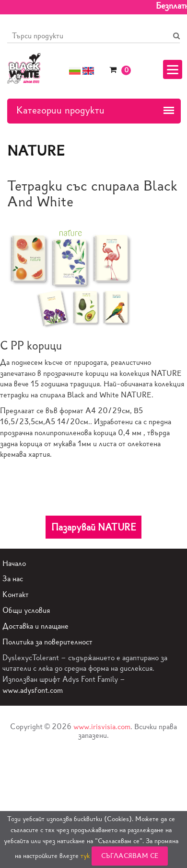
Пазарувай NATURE (94, 527)
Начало (14, 563)
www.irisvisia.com (102, 727)
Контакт (16, 594)
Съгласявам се (130, 856)
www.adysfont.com (33, 690)
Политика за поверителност (47, 642)
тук (85, 856)
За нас (13, 579)
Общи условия (26, 610)
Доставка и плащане (35, 626)
